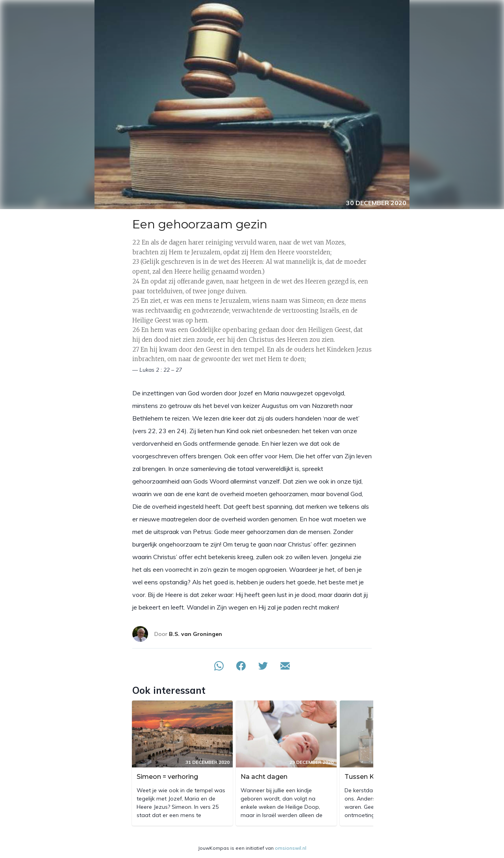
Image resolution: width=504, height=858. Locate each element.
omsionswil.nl (291, 848)
